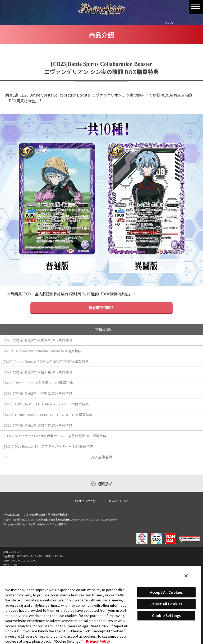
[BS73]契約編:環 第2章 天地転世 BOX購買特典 (37, 393)
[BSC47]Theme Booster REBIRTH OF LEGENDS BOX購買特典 (48, 415)
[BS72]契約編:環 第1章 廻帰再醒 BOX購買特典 (37, 425)
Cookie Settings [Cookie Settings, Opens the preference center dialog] (166, 616)
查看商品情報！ (101, 307)
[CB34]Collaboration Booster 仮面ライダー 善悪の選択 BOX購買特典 (54, 436)
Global (169, 22)
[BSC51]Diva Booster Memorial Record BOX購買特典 (42, 351)
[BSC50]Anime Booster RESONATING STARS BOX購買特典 (46, 361)
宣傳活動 (103, 329)
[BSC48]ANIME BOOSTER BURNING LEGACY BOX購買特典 (46, 404)
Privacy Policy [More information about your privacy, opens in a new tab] (98, 641)
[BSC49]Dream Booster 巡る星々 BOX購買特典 (38, 383)
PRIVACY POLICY (118, 501)
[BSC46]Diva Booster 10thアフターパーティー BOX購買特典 (48, 446)
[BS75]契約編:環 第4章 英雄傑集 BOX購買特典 (37, 340)
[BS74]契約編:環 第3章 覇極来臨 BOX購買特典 (37, 372)
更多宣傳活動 (101, 457)
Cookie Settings (85, 501)
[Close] (186, 576)
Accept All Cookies (166, 592)
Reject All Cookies (166, 604)
